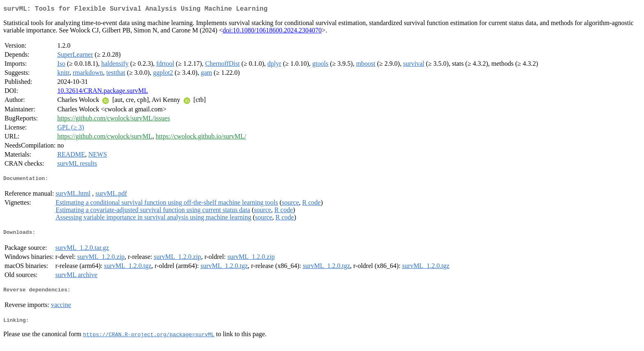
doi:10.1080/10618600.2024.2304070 (272, 32)
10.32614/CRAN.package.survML (102, 92)
